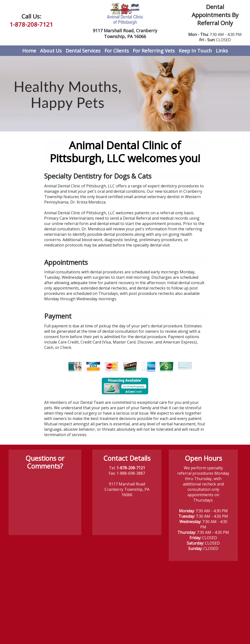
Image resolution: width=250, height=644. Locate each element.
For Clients (117, 51)
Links (222, 51)
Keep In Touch (195, 51)
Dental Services (83, 51)
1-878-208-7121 (31, 24)
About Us (51, 51)
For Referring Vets (154, 51)
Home (30, 51)
